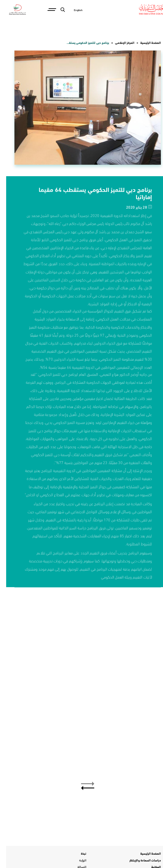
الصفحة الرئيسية (144, 43)
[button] (81, 784)
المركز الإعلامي (119, 43)
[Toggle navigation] (45, 10)
